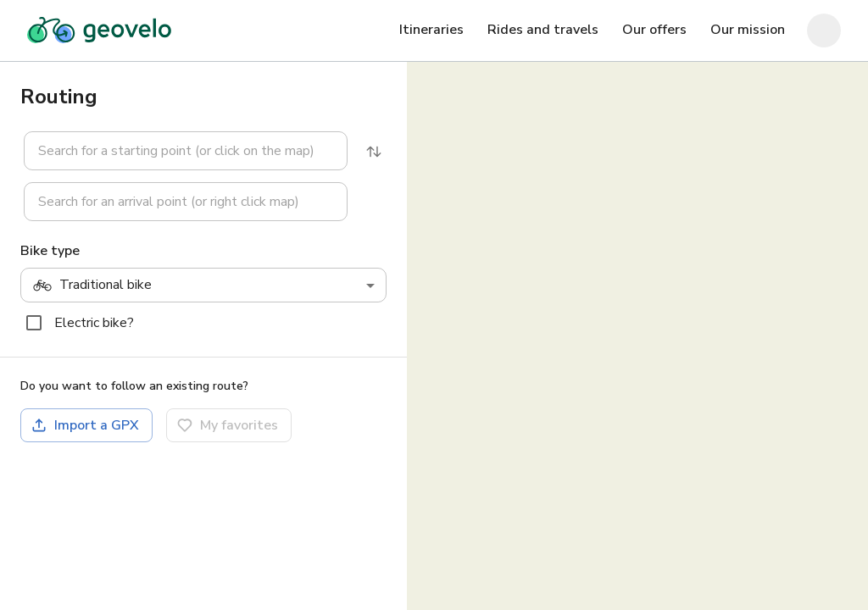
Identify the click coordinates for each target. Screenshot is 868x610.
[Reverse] (374, 152)
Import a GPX (85, 425)
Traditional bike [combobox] (92, 286)
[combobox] (186, 151)
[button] (175, 151)
